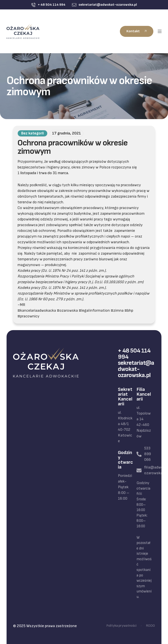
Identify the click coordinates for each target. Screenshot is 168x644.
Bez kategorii (32, 133)
